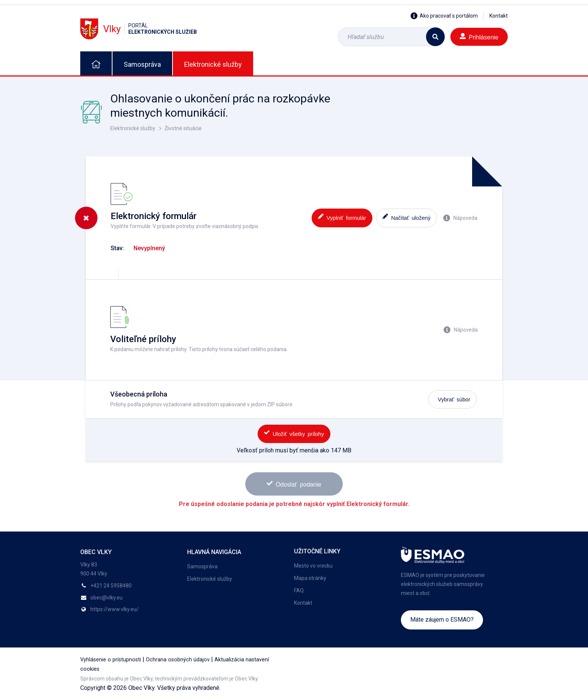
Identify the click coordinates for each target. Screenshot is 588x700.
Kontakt (499, 16)
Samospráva (142, 64)
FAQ (299, 590)
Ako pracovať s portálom (444, 16)
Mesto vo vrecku (313, 566)
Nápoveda (460, 218)
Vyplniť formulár (342, 217)
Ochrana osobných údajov (178, 660)
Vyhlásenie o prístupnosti (111, 660)
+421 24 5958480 (111, 586)
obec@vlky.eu (106, 598)
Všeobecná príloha (139, 394)
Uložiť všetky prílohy (294, 433)
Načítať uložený (406, 217)
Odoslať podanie (294, 484)
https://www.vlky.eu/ (115, 609)
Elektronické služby (213, 64)
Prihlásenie (479, 37)
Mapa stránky (310, 578)
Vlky (139, 29)
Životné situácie (183, 128)
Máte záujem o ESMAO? (442, 620)
